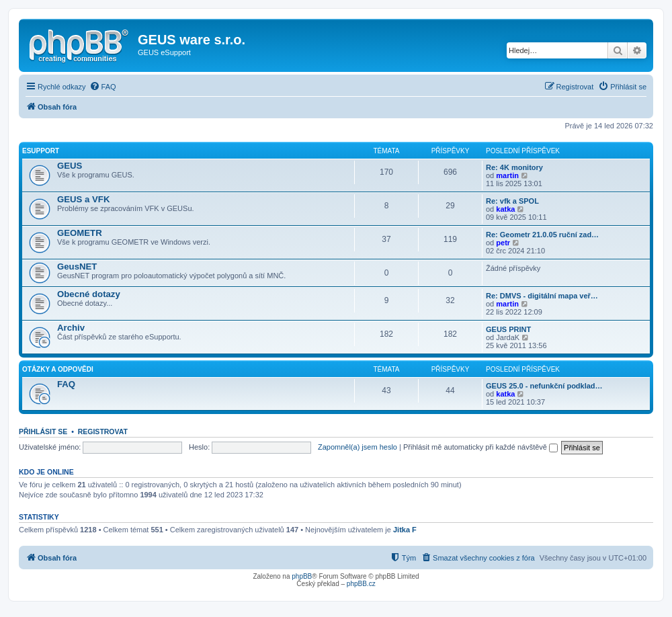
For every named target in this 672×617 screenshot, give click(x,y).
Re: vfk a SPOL (512, 201)
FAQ (66, 384)
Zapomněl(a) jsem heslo (358, 447)
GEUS (70, 166)
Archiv (71, 328)
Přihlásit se (43, 431)
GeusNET (77, 266)
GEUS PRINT (508, 329)
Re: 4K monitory (514, 167)
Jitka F (405, 530)
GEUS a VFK (83, 199)
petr (503, 243)
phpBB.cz (361, 584)
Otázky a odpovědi (58, 369)
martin (507, 175)
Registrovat (103, 431)
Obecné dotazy (89, 294)
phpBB (302, 576)
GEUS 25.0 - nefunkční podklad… (544, 386)
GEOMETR (80, 233)
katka (505, 209)
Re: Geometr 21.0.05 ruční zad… (542, 235)
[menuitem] (103, 87)
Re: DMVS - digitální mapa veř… (542, 296)
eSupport (41, 151)
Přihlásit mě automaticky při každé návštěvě (480, 447)
